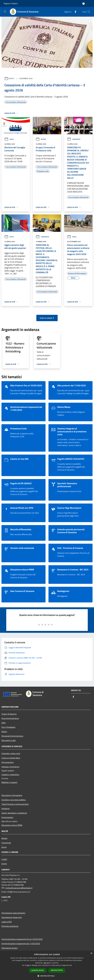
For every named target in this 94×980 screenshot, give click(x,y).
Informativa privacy (10, 948)
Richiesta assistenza (10, 926)
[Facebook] (74, 12)
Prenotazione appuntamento (13, 913)
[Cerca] (89, 12)
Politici (4, 732)
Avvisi (11, 78)
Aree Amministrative (10, 718)
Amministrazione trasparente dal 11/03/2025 (21, 944)
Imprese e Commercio (10, 767)
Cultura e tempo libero (11, 758)
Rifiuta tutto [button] (57, 970)
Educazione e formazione (12, 795)
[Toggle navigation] (5, 12)
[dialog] (47, 965)
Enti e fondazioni (8, 727)
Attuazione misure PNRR (12, 825)
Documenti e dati (9, 740)
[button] (47, 976)
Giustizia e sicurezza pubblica (14, 800)
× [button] (91, 953)
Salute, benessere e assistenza (14, 813)
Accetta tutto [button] (38, 970)
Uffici (4, 723)
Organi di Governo (9, 714)
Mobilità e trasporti (9, 782)
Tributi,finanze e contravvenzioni (15, 804)
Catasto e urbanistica (10, 775)
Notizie (41, 139)
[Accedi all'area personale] (84, 4)
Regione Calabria (11, 3)
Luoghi (4, 859)
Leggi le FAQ (7, 922)
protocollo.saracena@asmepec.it (19, 888)
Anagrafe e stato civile (11, 753)
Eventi (4, 864)
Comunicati (74, 139)
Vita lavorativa (8, 762)
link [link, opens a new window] (71, 965)
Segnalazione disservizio (12, 917)
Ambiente (6, 809)
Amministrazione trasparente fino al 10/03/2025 (22, 939)
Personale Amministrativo (12, 736)
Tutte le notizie (47, 318)
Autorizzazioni (7, 817)
